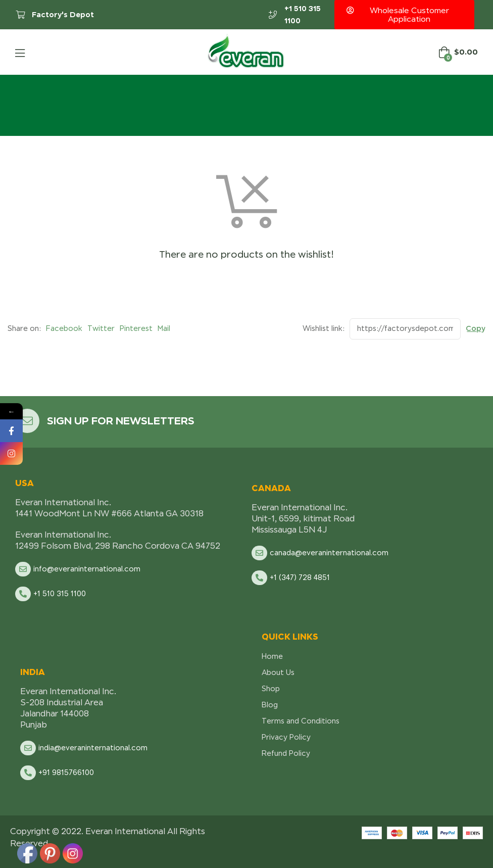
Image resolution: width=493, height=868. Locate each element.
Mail (164, 328)
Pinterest (136, 328)
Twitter (101, 328)
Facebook (64, 328)
